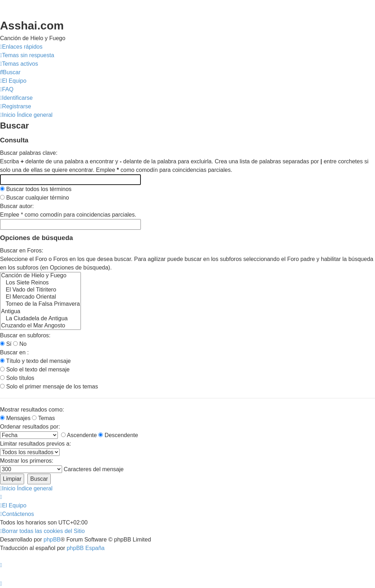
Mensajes (15, 418)
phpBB (52, 540)
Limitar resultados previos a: (35, 444)
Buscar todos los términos (36, 189)
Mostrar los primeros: (27, 461)
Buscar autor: (17, 206)
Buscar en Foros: (22, 251)
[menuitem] (27, 55)
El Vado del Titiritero (40, 290)
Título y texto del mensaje (35, 361)
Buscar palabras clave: (29, 153)
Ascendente (79, 435)
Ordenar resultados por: (30, 427)
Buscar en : (14, 352)
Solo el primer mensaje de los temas (49, 386)
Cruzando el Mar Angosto (40, 326)
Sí (6, 344)
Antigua (40, 312)
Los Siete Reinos (40, 283)
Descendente (118, 435)
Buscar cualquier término (34, 198)
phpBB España (86, 548)
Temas (43, 418)
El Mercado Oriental (40, 297)
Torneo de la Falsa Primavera (40, 304)
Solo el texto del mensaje (35, 369)
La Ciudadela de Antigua (40, 319)
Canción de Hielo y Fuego (40, 276)
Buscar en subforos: (25, 335)
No (20, 344)
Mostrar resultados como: (32, 410)
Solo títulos (17, 378)
